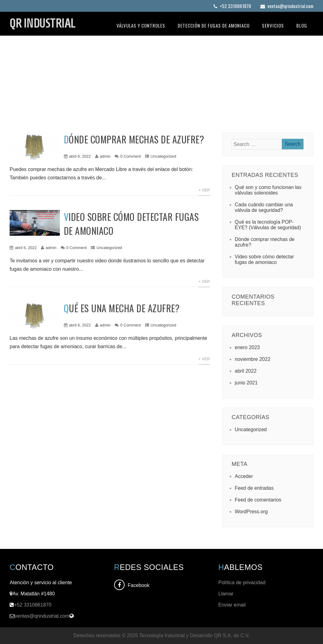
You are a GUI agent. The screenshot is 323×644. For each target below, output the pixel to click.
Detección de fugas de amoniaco (214, 25)
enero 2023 (247, 347)
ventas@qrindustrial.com (287, 6)
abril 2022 (246, 371)
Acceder (244, 476)
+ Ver (204, 190)
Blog (302, 25)
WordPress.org (251, 512)
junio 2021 (246, 383)
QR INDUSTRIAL (42, 23)
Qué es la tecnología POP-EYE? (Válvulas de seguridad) (268, 225)
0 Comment (131, 156)
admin (105, 156)
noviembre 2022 (252, 359)
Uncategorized (164, 156)
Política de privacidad (243, 583)
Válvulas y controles (141, 25)
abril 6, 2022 (80, 156)
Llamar (226, 594)
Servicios (273, 25)
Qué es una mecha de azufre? (122, 308)
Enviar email (232, 605)
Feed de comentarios (258, 500)
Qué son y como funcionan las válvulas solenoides (268, 190)
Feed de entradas (254, 488)
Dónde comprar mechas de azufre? (134, 139)
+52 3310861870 (232, 6)
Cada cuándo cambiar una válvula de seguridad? (264, 207)
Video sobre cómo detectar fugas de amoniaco (264, 259)
